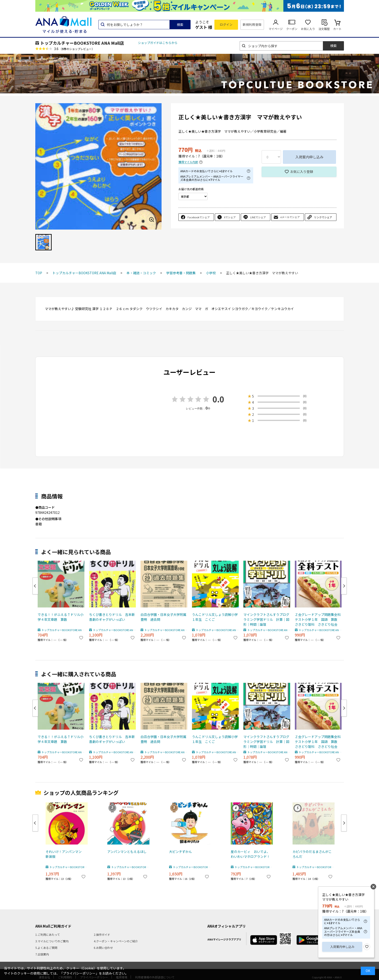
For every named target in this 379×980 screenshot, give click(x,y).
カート (337, 29)
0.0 (218, 399)
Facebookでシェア (199, 217)
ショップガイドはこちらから (158, 43)
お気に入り (308, 29)
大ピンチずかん (180, 852)
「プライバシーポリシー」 (79, 973)
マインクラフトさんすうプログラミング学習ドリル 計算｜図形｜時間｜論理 (266, 619)
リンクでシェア (323, 217)
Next (344, 586)
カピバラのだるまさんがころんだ (312, 854)
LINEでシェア (258, 217)
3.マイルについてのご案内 (52, 941)
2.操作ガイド (102, 934)
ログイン (226, 24)
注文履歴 (324, 29)
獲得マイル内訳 (188, 162)
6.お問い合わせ (103, 948)
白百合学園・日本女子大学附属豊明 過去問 (163, 617)
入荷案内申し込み (309, 157)
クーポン (292, 29)
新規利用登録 (252, 24)
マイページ (276, 29)
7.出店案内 (42, 954)
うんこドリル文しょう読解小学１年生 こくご (215, 617)
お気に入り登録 (302, 172)
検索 (180, 25)
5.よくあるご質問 (46, 948)
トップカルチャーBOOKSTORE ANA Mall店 (82, 43)
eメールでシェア (290, 217)
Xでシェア (230, 217)
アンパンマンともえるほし (127, 852)
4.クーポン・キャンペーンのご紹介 (116, 941)
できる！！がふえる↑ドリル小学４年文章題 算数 (61, 617)
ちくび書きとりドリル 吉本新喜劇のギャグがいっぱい (112, 617)
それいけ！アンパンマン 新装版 (65, 854)
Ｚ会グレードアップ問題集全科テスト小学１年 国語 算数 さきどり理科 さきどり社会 (318, 619)
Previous (35, 586)
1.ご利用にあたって (48, 934)
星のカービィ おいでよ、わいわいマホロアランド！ (250, 854)
